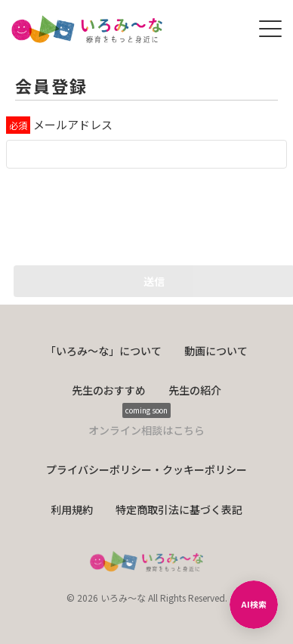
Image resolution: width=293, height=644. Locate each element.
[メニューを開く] (270, 29)
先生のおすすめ (109, 390)
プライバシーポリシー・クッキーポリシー (146, 469)
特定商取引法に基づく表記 (179, 509)
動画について (216, 351)
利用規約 (72, 509)
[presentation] (121, 213)
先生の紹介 (195, 390)
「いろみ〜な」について (103, 351)
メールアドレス (73, 124)
